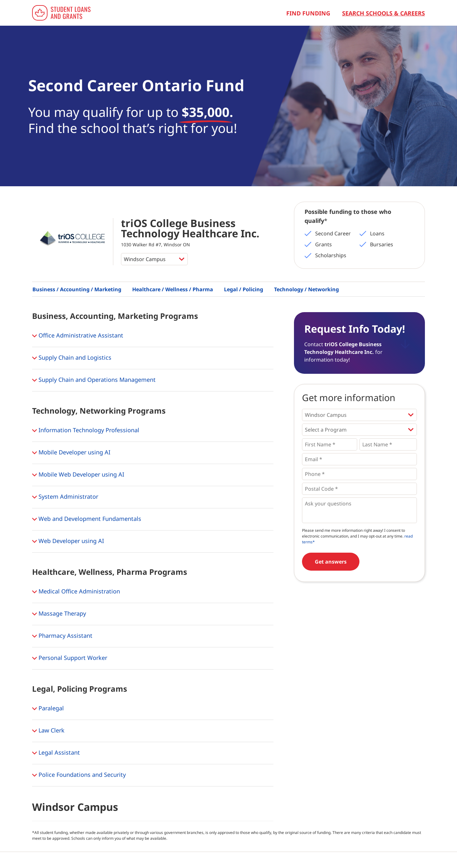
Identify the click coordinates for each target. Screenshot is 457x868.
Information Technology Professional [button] (86, 431)
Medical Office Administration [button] (76, 592)
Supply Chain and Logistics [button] (72, 358)
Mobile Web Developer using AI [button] (78, 475)
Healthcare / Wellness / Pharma (173, 289)
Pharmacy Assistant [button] (62, 636)
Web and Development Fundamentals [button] (87, 519)
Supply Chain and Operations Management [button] (94, 380)
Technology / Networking (306, 289)
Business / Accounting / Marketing (77, 289)
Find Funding (308, 13)
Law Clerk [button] (48, 731)
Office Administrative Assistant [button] (78, 336)
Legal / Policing (244, 289)
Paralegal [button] (48, 709)
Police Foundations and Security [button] (79, 775)
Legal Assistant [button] (56, 753)
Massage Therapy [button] (59, 614)
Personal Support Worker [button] (70, 658)
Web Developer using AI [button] (68, 541)
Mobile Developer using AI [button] (71, 453)
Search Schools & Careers (384, 13)
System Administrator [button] (65, 497)
